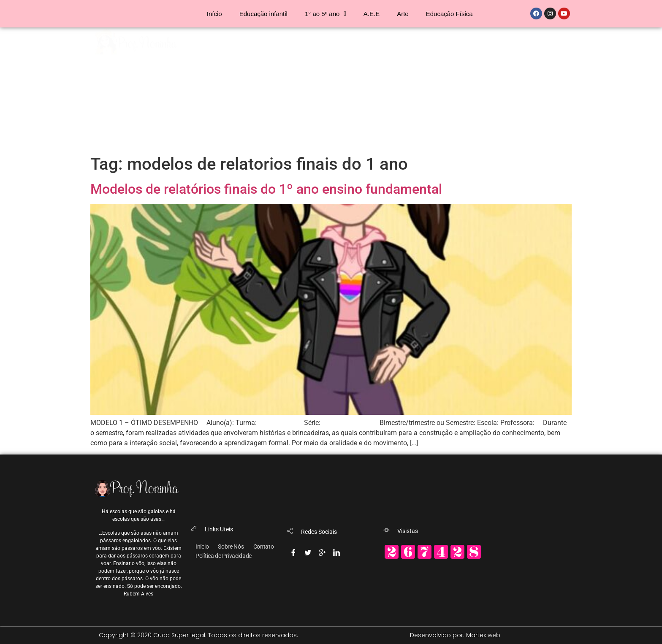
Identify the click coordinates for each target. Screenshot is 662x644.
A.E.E (372, 14)
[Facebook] (293, 551)
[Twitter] (308, 551)
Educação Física (449, 14)
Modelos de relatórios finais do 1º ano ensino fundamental (266, 189)
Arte (403, 14)
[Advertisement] (331, 91)
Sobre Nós (231, 547)
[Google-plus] (322, 551)
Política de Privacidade (224, 556)
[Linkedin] (336, 551)
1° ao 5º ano (326, 14)
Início (214, 14)
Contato (264, 547)
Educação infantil (263, 14)
